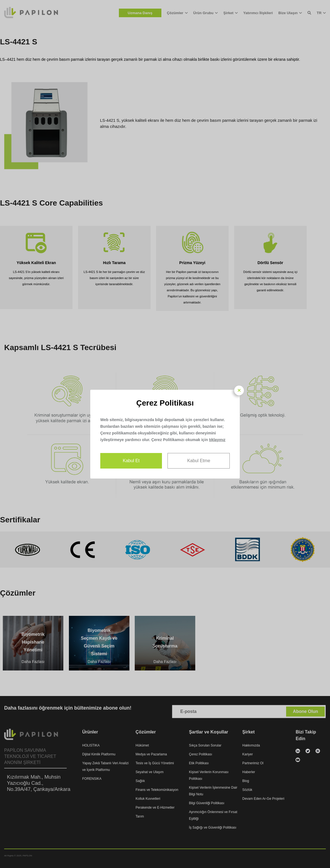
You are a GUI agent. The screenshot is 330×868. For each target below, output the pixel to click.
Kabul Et (131, 461)
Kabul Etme (199, 461)
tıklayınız (217, 440)
